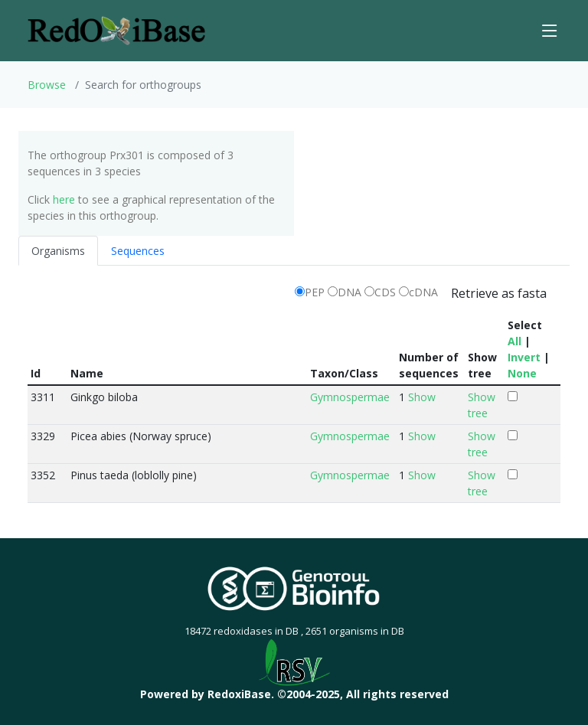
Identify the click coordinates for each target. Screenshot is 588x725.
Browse (47, 85)
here (64, 199)
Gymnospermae (350, 397)
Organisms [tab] (58, 251)
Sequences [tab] (138, 251)
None (522, 373)
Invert (524, 357)
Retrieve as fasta (499, 293)
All (514, 341)
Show (422, 397)
